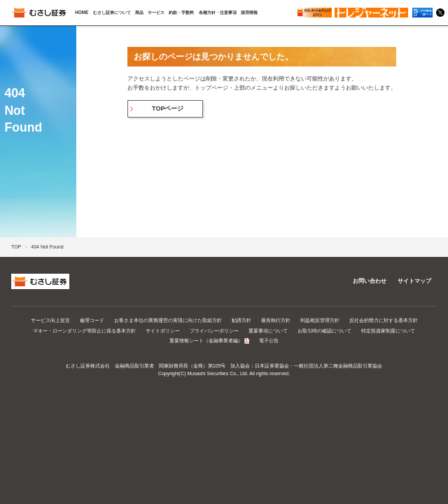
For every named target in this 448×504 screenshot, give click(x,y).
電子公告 (269, 341)
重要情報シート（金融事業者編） (206, 341)
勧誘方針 (241, 320)
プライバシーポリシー (214, 331)
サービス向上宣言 (50, 320)
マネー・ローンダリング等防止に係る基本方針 (84, 331)
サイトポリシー (163, 331)
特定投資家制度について (388, 331)
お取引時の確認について (324, 331)
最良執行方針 (276, 320)
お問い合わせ (370, 281)
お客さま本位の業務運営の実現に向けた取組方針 (168, 320)
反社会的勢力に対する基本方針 (384, 320)
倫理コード (92, 320)
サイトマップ (414, 281)
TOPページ (168, 108)
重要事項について (268, 331)
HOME (82, 12)
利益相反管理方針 (320, 320)
